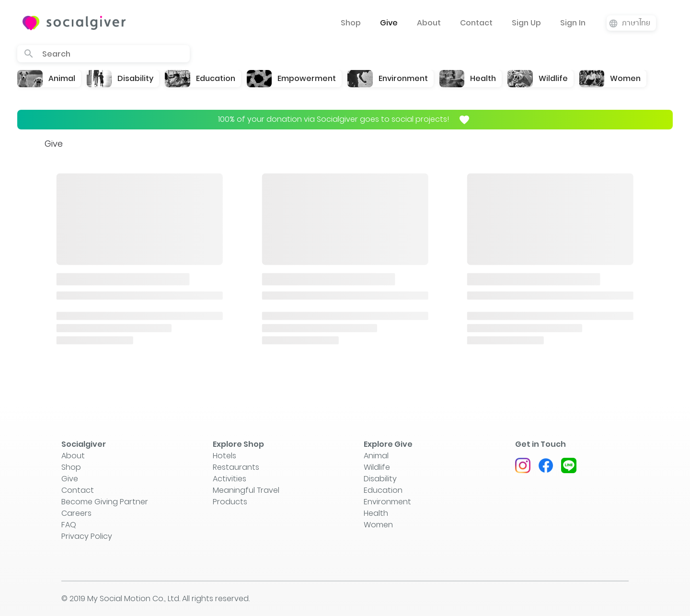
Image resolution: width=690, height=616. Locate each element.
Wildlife (377, 467)
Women (378, 525)
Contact (476, 23)
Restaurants (236, 467)
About (429, 23)
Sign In (573, 23)
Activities (230, 479)
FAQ (69, 525)
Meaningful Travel (246, 490)
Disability (380, 479)
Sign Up (526, 23)
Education (383, 490)
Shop (351, 23)
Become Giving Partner (105, 502)
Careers (76, 513)
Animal (376, 456)
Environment (387, 502)
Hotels (224, 456)
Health (376, 513)
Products (230, 502)
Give (389, 23)
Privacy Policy (87, 536)
